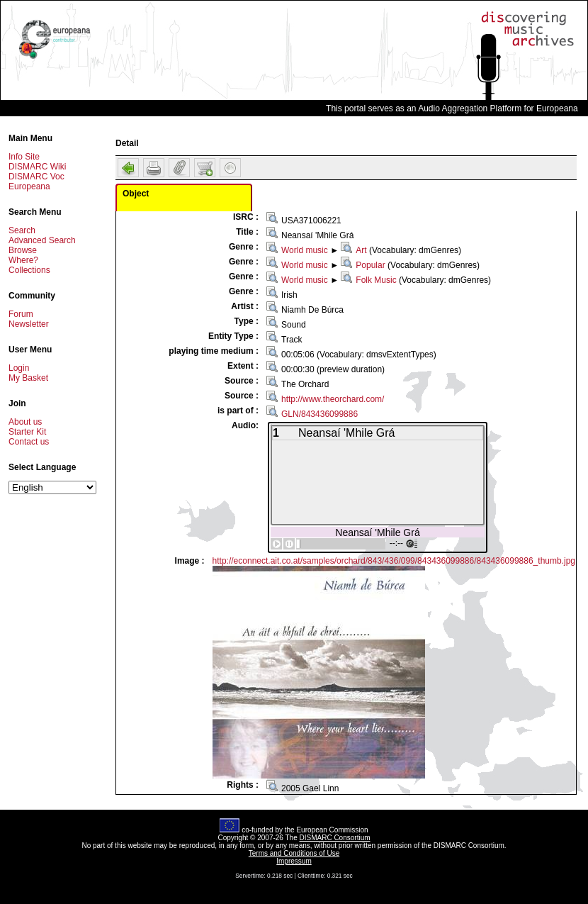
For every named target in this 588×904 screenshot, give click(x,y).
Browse (23, 250)
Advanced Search (42, 240)
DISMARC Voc (36, 177)
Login (19, 368)
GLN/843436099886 (320, 414)
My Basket (28, 378)
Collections (29, 270)
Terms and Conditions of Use (294, 853)
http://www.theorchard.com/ (333, 399)
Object (136, 194)
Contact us (29, 442)
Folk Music (376, 280)
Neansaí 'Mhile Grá (377, 532)
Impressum (294, 861)
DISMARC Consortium (335, 838)
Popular (370, 265)
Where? (23, 260)
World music (305, 250)
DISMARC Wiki (37, 167)
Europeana (29, 186)
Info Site (24, 157)
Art (361, 250)
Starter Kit (27, 432)
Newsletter (29, 324)
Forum (21, 314)
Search (22, 230)
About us (25, 422)
